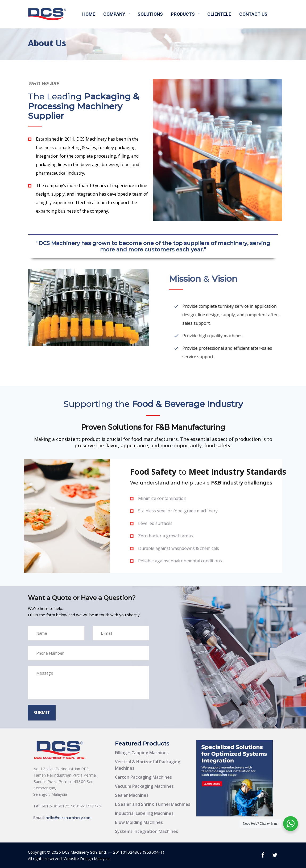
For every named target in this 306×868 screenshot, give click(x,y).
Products (183, 14)
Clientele (219, 14)
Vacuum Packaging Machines (144, 786)
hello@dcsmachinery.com (69, 818)
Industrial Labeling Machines (144, 813)
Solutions (150, 14)
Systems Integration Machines (146, 831)
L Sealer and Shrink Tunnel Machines (153, 804)
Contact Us (253, 14)
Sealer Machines (132, 795)
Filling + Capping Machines (142, 753)
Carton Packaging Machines (143, 777)
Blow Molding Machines (139, 822)
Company (114, 14)
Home (89, 14)
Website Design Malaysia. (87, 858)
